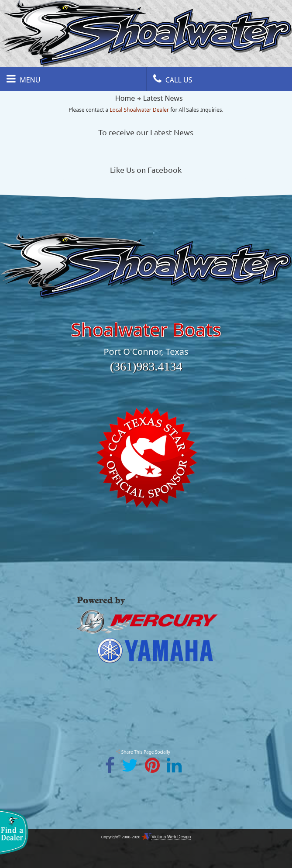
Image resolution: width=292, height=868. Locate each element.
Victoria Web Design (171, 837)
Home (125, 98)
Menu (23, 79)
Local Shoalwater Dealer (139, 110)
